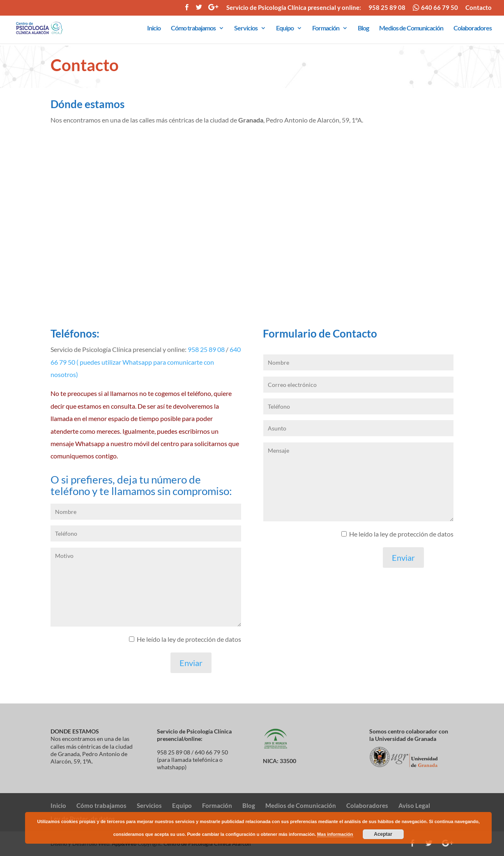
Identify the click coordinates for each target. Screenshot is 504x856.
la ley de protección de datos (201, 639)
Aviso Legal (414, 805)
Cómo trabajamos (193, 28)
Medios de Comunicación (411, 28)
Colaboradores (473, 28)
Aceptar (383, 834)
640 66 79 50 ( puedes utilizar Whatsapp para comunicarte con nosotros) (146, 362)
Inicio (154, 28)
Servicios (246, 28)
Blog (363, 28)
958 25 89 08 (387, 8)
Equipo (285, 28)
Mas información (335, 834)
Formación (326, 28)
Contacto (479, 8)
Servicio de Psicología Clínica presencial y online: (294, 8)
